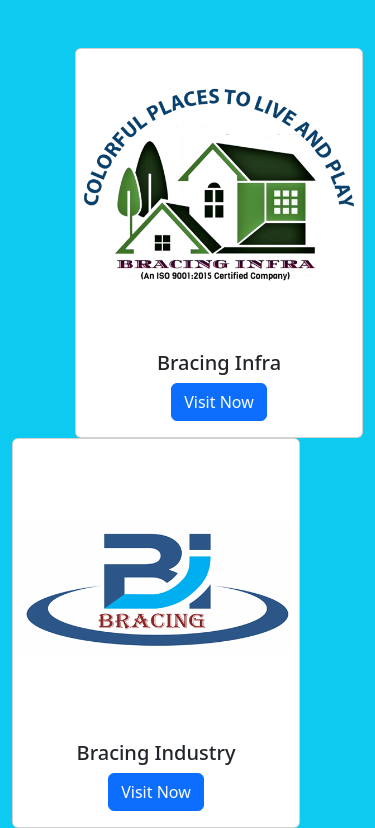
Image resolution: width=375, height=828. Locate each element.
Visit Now (219, 402)
